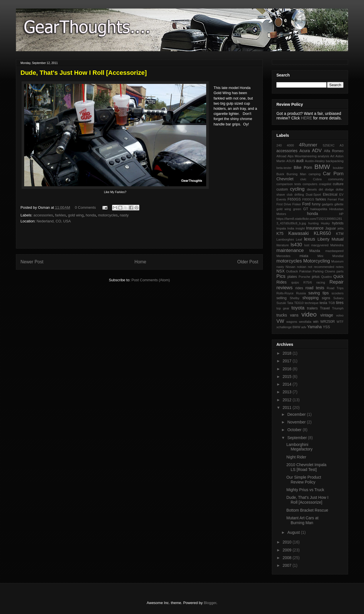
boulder (338, 168)
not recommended (321, 267)
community (336, 179)
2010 (288, 542)
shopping (310, 298)
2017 (288, 361)
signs (326, 298)
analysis (323, 156)
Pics (281, 276)
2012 (288, 400)
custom (282, 189)
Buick (280, 174)
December (297, 414)
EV (341, 195)
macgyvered (320, 245)
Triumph (338, 308)
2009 (288, 550)
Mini (320, 256)
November (297, 422)
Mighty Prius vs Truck (305, 490)
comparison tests (289, 184)
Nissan (290, 267)
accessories (43, 215)
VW (280, 321)
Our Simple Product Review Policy (304, 480)
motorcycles (108, 215)
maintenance (290, 250)
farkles (60, 215)
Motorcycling (317, 261)
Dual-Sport (313, 195)
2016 (288, 369)
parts (340, 271)
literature (283, 245)
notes (340, 267)
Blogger (210, 603)
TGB (332, 303)
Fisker (297, 204)
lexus (310, 239)
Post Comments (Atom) (151, 280)
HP (341, 214)
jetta (341, 228)
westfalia (305, 322)
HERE (306, 118)
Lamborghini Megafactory (299, 447)
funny (316, 204)
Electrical (330, 195)
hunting (314, 223)
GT (306, 209)
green (297, 209)
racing (320, 282)
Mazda (315, 251)
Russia (301, 293)
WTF (340, 322)
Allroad (281, 156)
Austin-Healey (315, 161)
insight (300, 228)
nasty (124, 215)
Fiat (341, 199)
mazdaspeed (334, 251)
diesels (312, 189)
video (309, 314)
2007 (288, 565)
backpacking (335, 161)
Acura (305, 151)
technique (312, 303)
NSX (281, 271)
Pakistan (305, 271)
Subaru (338, 298)
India (291, 228)
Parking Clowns (324, 271)
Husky (325, 223)
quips (295, 282)
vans (294, 315)
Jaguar (331, 228)
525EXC (329, 145)
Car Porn (333, 174)
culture (338, 184)
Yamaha (314, 327)
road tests (315, 288)
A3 (342, 145)
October (295, 430)
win (316, 322)
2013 (288, 392)
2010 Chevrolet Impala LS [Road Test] (306, 467)
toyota (298, 308)
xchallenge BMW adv (291, 327)
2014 (288, 384)
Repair (337, 282)
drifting (299, 195)
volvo (340, 315)
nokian (302, 267)
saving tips (318, 293)
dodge (329, 189)
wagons (292, 322)
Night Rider (296, 457)
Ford (306, 204)
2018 (288, 353)
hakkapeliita (319, 209)
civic (303, 179)
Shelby (295, 298)
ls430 (296, 245)
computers (310, 184)
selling (282, 298)
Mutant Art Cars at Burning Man (302, 520)
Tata (290, 303)
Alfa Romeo (334, 151)
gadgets (328, 204)
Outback (292, 271)
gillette (339, 204)
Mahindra (337, 245)
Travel (325, 308)
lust (307, 245)
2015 (288, 377)
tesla (323, 303)
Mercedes (283, 256)
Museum (337, 261)
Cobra (317, 179)
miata (304, 256)
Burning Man (296, 174)
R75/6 (308, 282)
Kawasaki (299, 233)
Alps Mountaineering (302, 156)
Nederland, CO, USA (54, 221)
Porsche (304, 277)
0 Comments (85, 207)
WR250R (327, 322)
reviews (285, 288)
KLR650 (322, 233)
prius (316, 277)
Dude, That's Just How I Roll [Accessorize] (307, 500)
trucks (282, 315)
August (294, 532)
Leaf (299, 239)
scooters (338, 293)
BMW (322, 167)
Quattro (327, 277)
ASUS (291, 161)
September (297, 438)
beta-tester (284, 168)
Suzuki (281, 303)
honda (91, 215)
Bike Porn (303, 168)
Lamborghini (285, 239)
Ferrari (332, 199)
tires (340, 303)
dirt (321, 189)
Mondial (338, 256)
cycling (297, 189)
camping (315, 174)
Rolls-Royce (285, 293)
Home (140, 262)
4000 (290, 145)
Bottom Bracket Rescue (307, 510)
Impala (281, 228)
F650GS (294, 199)
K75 (280, 233)
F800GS (308, 199)
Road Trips (335, 288)
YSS (326, 327)
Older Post (248, 262)
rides (299, 288)
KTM (340, 234)
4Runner (308, 145)
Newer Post (32, 262)
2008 (288, 558)
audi (300, 161)
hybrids (338, 223)
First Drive (284, 204)
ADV (317, 151)
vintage (327, 315)
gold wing (76, 215)
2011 (288, 408)
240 (279, 145)
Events (281, 199)
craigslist (325, 184)
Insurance (315, 228)
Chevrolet (285, 179)
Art (332, 156)
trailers (312, 308)
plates (292, 277)
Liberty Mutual (330, 239)
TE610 (299, 303)
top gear (283, 308)
